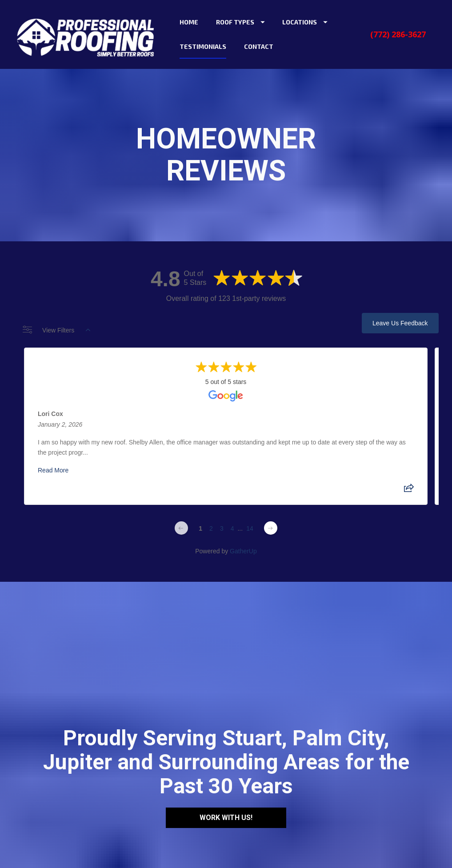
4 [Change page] (232, 528)
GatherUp (243, 551)
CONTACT (259, 46)
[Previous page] (181, 528)
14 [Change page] (250, 528)
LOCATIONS (305, 22)
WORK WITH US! (226, 772)
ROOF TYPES (240, 22)
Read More (53, 470)
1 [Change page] (200, 528)
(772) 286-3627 (398, 34)
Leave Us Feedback (400, 323)
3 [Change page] (222, 528)
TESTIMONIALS (203, 46)
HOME (189, 22)
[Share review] (409, 491)
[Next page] (271, 528)
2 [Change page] (211, 528)
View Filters (56, 330)
